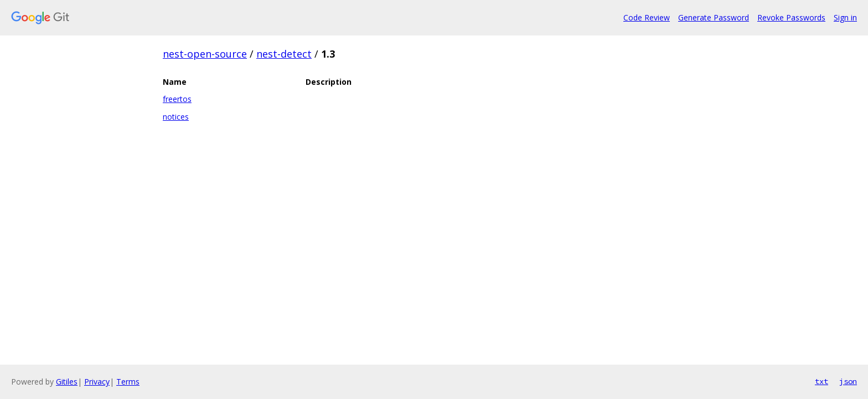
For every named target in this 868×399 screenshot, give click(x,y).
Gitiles (67, 382)
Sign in (845, 17)
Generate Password (714, 17)
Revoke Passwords (791, 17)
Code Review (647, 17)
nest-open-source (205, 54)
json (848, 381)
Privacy (97, 382)
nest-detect (284, 54)
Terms (128, 382)
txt (821, 381)
